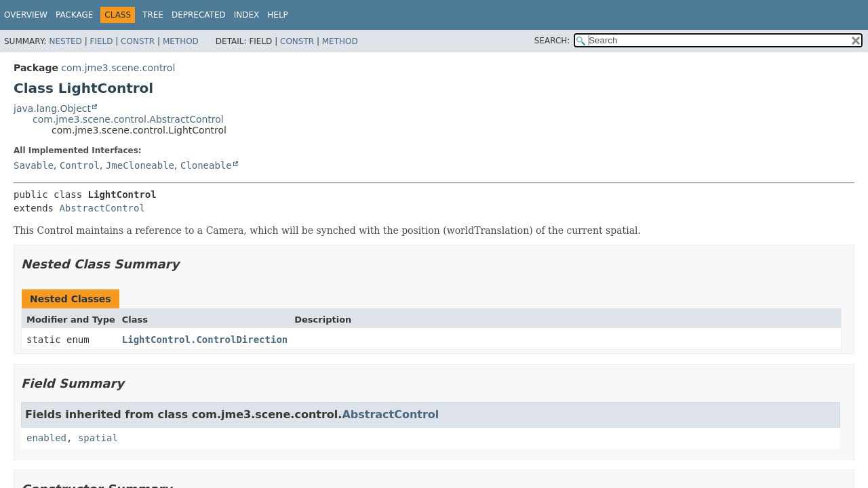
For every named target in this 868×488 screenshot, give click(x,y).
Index (247, 15)
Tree (153, 15)
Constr (138, 41)
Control (80, 165)
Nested (65, 41)
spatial (98, 438)
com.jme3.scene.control (118, 68)
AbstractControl (102, 208)
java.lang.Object (52, 108)
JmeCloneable (140, 165)
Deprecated (199, 15)
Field (101, 41)
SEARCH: (552, 41)
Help (278, 15)
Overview (26, 15)
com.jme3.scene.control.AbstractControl (128, 119)
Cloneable (206, 165)
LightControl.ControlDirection (205, 340)
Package (74, 15)
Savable (34, 165)
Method (181, 41)
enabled (46, 438)
